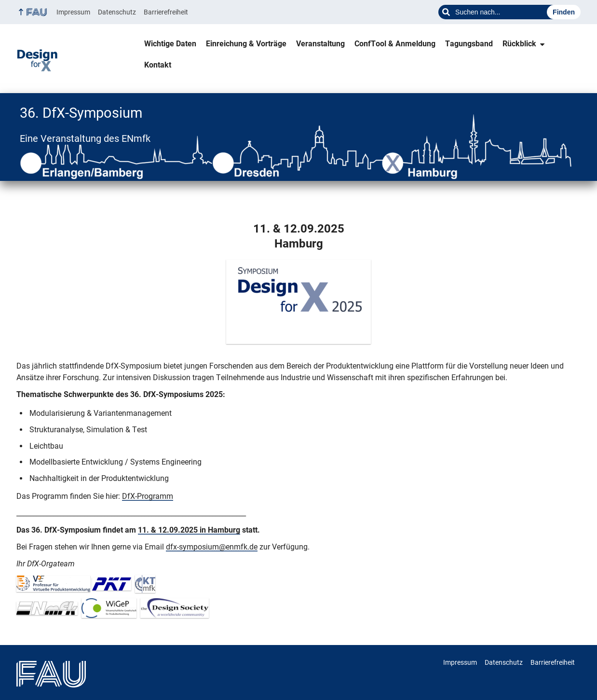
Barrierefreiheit (166, 12)
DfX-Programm (148, 496)
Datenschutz (117, 12)
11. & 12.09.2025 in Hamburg (189, 530)
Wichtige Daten (170, 44)
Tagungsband (469, 44)
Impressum (73, 12)
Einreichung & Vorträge (246, 44)
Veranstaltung (320, 44)
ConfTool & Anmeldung (395, 44)
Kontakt (158, 65)
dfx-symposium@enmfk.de (212, 547)
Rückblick (519, 44)
